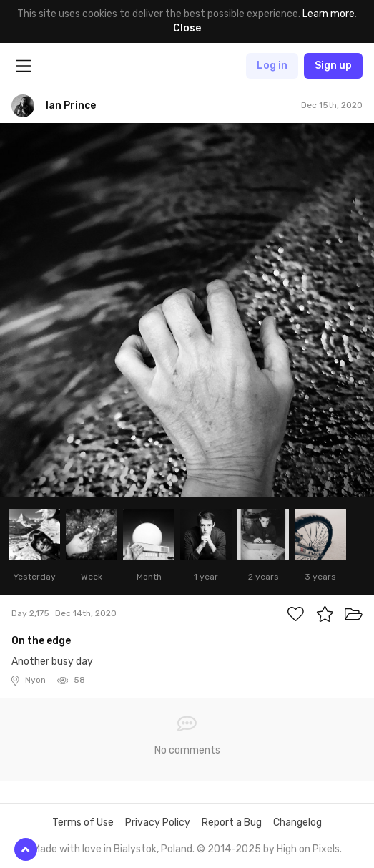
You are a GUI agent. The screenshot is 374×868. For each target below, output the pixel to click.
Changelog (297, 823)
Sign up (333, 65)
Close (187, 28)
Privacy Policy (158, 823)
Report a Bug (232, 823)
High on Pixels (308, 849)
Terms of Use (83, 823)
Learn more (329, 14)
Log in (272, 65)
